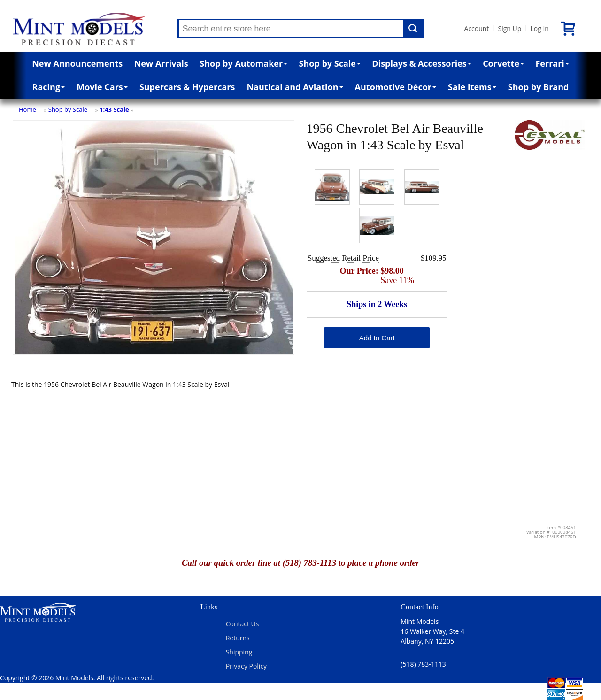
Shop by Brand (539, 87)
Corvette (503, 63)
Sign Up (509, 28)
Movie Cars (102, 87)
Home (27, 109)
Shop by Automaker (243, 63)
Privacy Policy (246, 666)
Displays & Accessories (421, 63)
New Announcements (77, 63)
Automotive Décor (396, 87)
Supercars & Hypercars (187, 87)
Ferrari (552, 63)
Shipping (239, 652)
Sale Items (472, 87)
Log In (539, 28)
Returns (238, 638)
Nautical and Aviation (295, 87)
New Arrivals (161, 63)
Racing (49, 87)
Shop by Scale (330, 63)
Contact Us (243, 624)
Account (477, 28)
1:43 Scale (114, 109)
